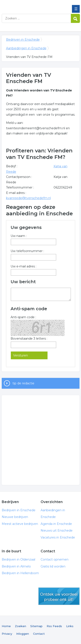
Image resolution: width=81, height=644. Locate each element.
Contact (39, 634)
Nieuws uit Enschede (57, 531)
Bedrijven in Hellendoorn (20, 573)
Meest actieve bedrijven (20, 524)
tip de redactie (23, 383)
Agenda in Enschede (56, 524)
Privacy (7, 634)
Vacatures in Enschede (58, 537)
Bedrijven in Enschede (33, 5)
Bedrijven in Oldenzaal (18, 559)
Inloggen (23, 634)
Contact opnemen (55, 559)
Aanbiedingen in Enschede (26, 48)
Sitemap (36, 626)
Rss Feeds (54, 626)
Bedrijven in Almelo (16, 566)
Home (6, 626)
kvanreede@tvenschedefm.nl (28, 198)
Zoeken (21, 626)
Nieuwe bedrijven (15, 517)
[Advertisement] (40, 440)
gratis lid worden (59, 596)
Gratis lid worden (53, 566)
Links (70, 626)
